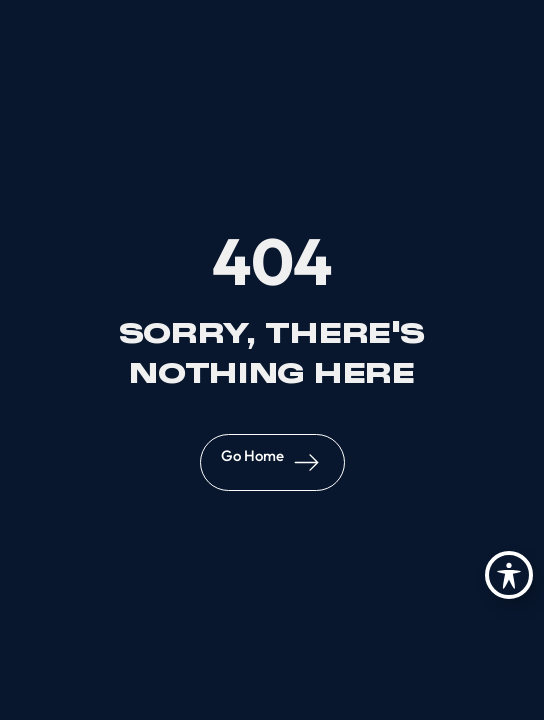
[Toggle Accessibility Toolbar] (509, 575)
